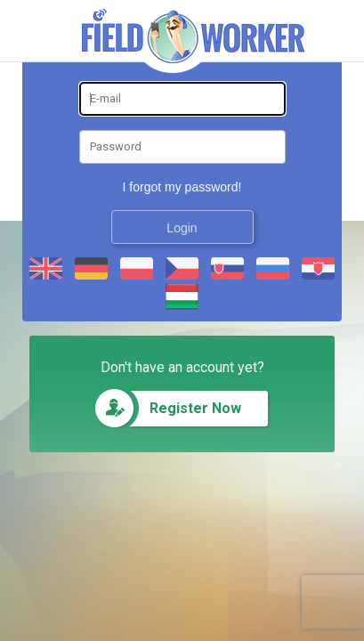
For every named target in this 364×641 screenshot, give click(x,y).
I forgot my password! (182, 187)
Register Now (195, 408)
